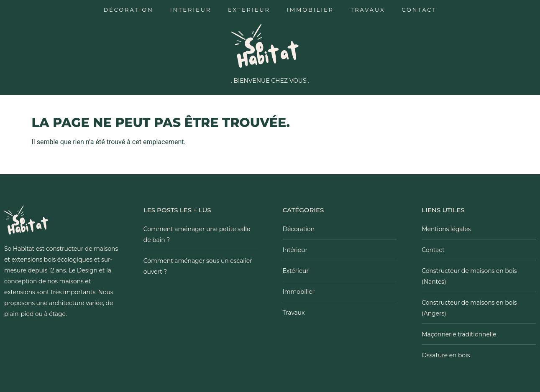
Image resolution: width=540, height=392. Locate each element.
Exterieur (249, 10)
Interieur (191, 10)
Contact (419, 10)
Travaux (368, 10)
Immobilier (310, 10)
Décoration (128, 10)
